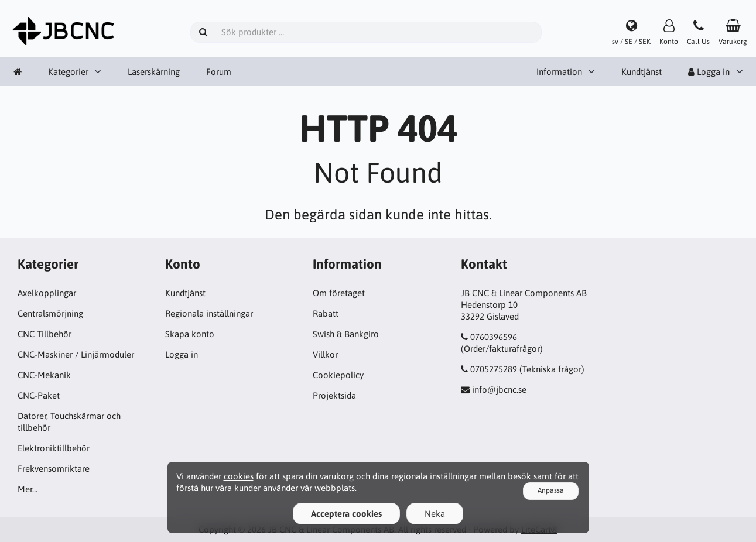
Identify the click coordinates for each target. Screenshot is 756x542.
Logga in (709, 72)
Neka (435, 514)
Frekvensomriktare (54, 469)
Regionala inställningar (209, 313)
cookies (239, 476)
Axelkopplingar (47, 293)
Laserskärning (154, 72)
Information (559, 72)
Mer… (28, 489)
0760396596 (494, 337)
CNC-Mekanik (44, 375)
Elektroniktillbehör (54, 448)
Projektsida (334, 395)
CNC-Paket (39, 395)
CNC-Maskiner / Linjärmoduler (76, 354)
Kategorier (68, 72)
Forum (219, 72)
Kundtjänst (642, 72)
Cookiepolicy (338, 375)
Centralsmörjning (50, 313)
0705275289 (494, 369)
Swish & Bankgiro (346, 334)
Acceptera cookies (346, 514)
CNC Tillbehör (45, 334)
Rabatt (326, 313)
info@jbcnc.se (499, 390)
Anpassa (551, 490)
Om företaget (339, 293)
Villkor (325, 354)
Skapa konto (190, 334)
